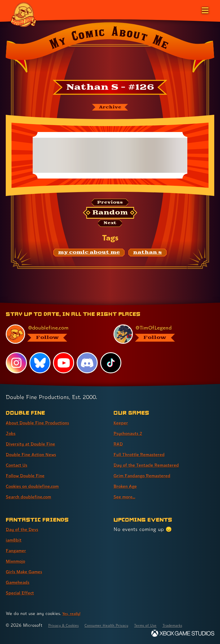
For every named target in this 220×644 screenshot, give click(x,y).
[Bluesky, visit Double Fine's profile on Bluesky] (40, 362)
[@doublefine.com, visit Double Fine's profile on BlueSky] (53, 334)
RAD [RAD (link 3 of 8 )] (119, 444)
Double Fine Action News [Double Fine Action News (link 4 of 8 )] (36, 454)
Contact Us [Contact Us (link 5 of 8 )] (19, 465)
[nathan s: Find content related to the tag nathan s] (148, 257)
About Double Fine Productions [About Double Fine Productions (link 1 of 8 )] (44, 422)
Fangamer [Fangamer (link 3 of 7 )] (18, 550)
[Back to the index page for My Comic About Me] (110, 49)
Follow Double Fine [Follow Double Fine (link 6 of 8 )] (29, 475)
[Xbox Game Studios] (183, 633)
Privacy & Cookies (67, 625)
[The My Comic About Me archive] (110, 108)
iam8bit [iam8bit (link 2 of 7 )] (15, 540)
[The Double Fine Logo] (23, 14)
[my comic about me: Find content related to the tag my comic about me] (89, 257)
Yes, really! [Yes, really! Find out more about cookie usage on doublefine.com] (73, 613)
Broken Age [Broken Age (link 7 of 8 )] (128, 486)
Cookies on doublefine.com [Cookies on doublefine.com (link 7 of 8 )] (38, 486)
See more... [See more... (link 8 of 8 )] (126, 496)
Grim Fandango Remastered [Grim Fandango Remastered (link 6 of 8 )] (148, 475)
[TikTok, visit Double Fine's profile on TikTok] (112, 362)
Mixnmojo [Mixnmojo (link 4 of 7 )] (18, 561)
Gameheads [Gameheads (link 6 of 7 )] (20, 582)
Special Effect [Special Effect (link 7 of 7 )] (23, 592)
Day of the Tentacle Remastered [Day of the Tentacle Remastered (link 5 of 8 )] (153, 465)
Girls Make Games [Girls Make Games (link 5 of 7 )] (28, 571)
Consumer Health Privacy (118, 625)
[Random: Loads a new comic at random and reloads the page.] (110, 216)
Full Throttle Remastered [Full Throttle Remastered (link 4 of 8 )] (144, 454)
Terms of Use (164, 625)
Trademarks (196, 625)
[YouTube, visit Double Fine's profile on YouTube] (64, 362)
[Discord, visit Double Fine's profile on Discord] (88, 362)
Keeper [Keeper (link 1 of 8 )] (122, 422)
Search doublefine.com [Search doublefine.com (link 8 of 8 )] (33, 496)
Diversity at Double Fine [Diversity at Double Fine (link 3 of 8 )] (35, 444)
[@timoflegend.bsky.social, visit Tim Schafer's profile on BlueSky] (160, 334)
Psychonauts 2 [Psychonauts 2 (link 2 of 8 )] (131, 433)
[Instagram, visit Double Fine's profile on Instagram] (16, 362)
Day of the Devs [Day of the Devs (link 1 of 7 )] (25, 529)
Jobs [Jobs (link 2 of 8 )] (11, 433)
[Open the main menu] (205, 10)
